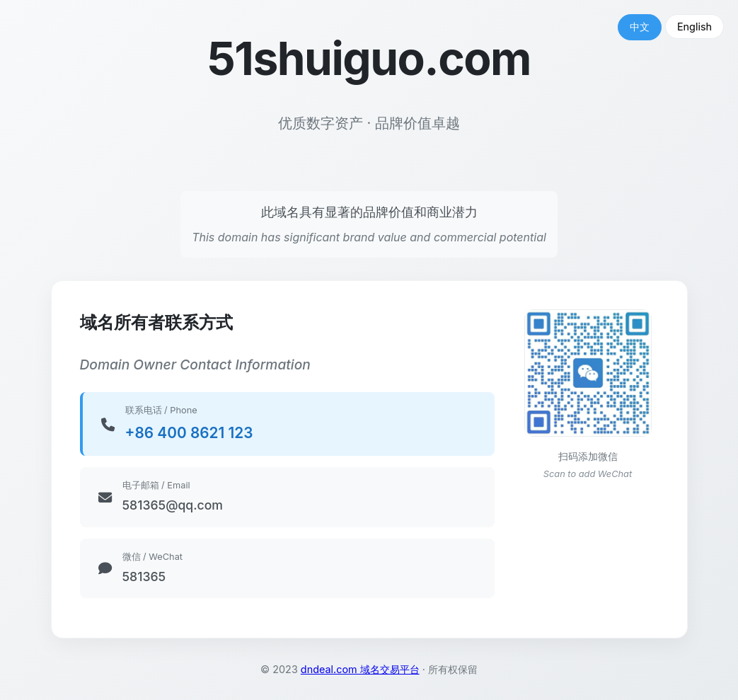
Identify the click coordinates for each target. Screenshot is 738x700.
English (694, 27)
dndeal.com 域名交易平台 (360, 669)
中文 (640, 27)
